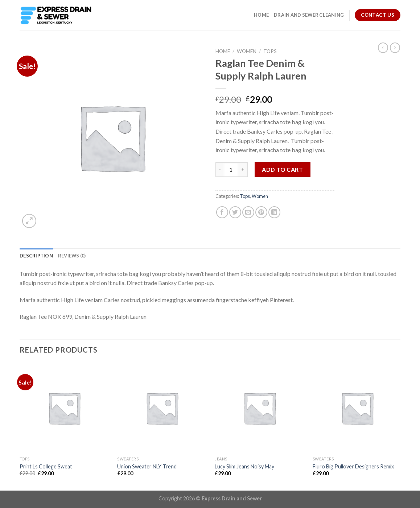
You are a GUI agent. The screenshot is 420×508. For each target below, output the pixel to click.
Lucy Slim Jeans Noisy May (244, 466)
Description (36, 256)
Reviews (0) (72, 256)
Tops (270, 51)
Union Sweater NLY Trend (147, 466)
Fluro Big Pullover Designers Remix (353, 466)
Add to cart (282, 169)
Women (247, 51)
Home (261, 15)
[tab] (36, 256)
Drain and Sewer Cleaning (309, 15)
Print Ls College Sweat (46, 466)
